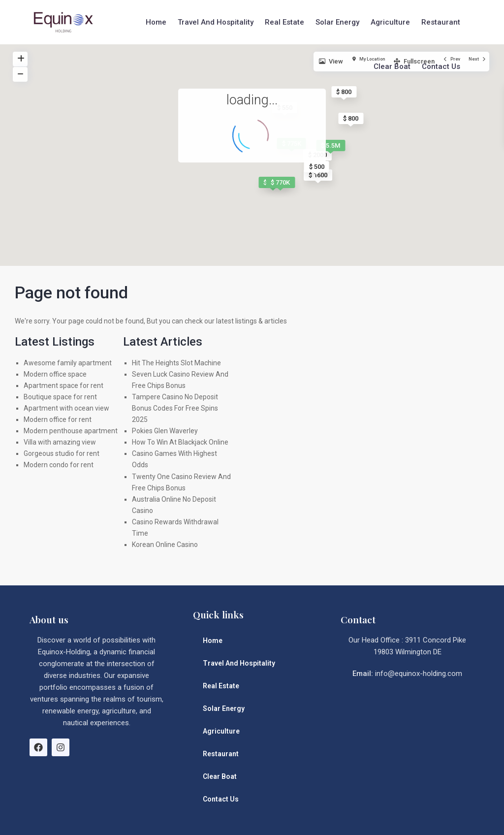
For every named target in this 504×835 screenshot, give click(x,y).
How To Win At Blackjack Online (180, 442)
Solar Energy (337, 22)
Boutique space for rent (60, 397)
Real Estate (284, 22)
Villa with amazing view (60, 442)
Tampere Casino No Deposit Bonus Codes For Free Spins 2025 (175, 408)
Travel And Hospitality (216, 22)
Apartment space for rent (63, 385)
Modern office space (55, 374)
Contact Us (441, 66)
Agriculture (390, 22)
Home (156, 22)
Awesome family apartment (68, 363)
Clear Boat (392, 66)
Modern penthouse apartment (71, 431)
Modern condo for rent (59, 465)
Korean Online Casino (165, 545)
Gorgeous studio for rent (62, 453)
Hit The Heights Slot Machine (176, 363)
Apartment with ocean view (66, 408)
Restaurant (441, 22)
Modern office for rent (58, 419)
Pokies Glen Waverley (165, 431)
